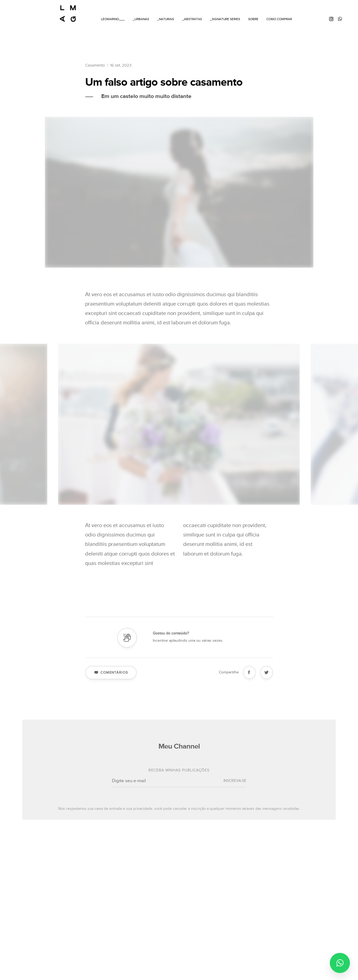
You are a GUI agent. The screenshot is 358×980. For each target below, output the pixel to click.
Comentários (111, 678)
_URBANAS (141, 19)
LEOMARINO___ (113, 19)
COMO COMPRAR (279, 19)
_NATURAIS (166, 19)
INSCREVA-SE (235, 787)
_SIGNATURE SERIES (225, 19)
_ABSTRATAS (192, 19)
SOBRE (253, 19)
